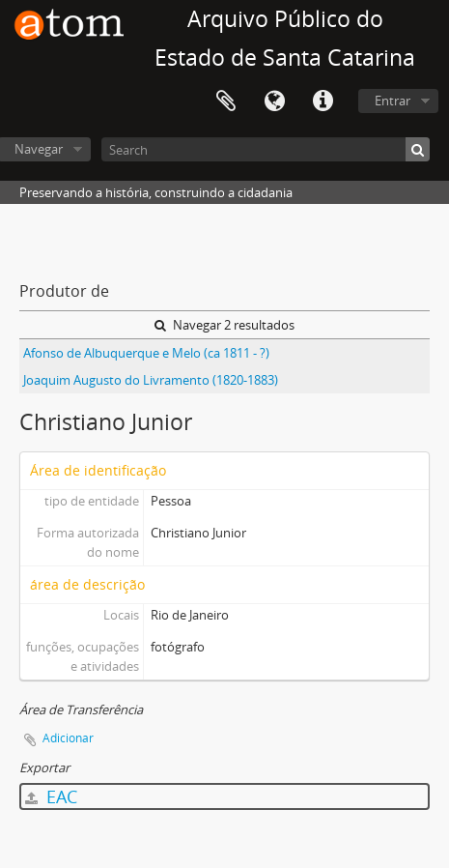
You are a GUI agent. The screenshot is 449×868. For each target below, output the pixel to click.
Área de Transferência (226, 101)
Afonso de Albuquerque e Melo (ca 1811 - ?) (146, 353)
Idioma (274, 101)
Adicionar (68, 738)
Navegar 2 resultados (224, 325)
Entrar (393, 101)
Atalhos (323, 101)
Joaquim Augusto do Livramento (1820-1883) (151, 380)
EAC (51, 796)
